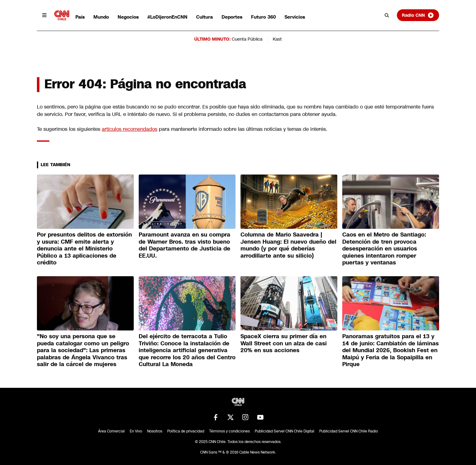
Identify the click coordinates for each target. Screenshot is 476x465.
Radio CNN (418, 15)
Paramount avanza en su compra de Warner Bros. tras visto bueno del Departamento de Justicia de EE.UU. (184, 245)
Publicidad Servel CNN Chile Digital (285, 431)
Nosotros (155, 431)
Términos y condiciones (229, 431)
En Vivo (136, 431)
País (80, 17)
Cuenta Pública (247, 39)
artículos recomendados (130, 129)
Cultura (204, 17)
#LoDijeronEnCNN (167, 17)
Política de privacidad (186, 431)
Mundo (101, 17)
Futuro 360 (263, 17)
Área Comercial (111, 431)
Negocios (128, 17)
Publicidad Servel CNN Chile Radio (349, 431)
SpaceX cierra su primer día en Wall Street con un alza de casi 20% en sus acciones (284, 343)
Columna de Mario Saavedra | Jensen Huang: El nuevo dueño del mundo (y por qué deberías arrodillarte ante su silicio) (288, 245)
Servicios (295, 17)
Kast (277, 39)
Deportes (232, 17)
